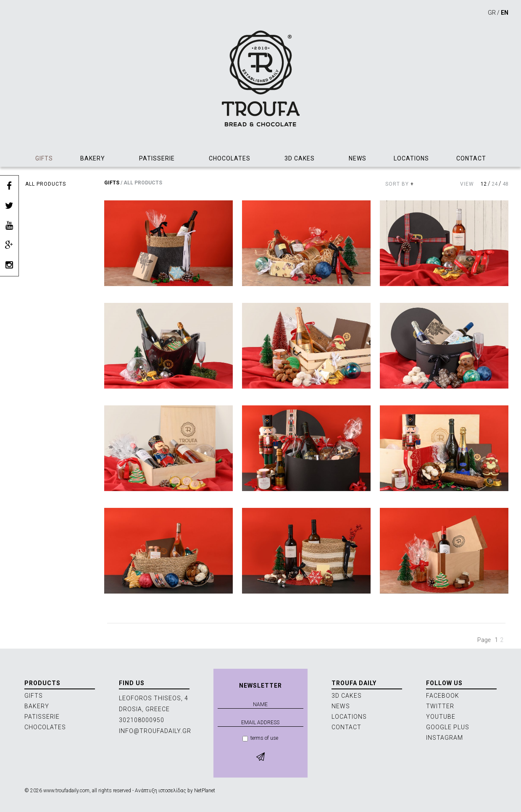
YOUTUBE (441, 717)
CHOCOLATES (230, 158)
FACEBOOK (443, 696)
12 (484, 184)
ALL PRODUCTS (46, 184)
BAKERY (93, 158)
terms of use (260, 738)
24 (495, 184)
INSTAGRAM (445, 738)
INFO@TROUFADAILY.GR (155, 731)
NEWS (358, 158)
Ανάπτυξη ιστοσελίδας (161, 791)
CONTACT (471, 158)
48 (505, 184)
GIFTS (44, 158)
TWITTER (440, 706)
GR (492, 13)
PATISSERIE (157, 158)
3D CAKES (300, 158)
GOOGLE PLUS (448, 727)
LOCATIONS (411, 158)
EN (505, 13)
